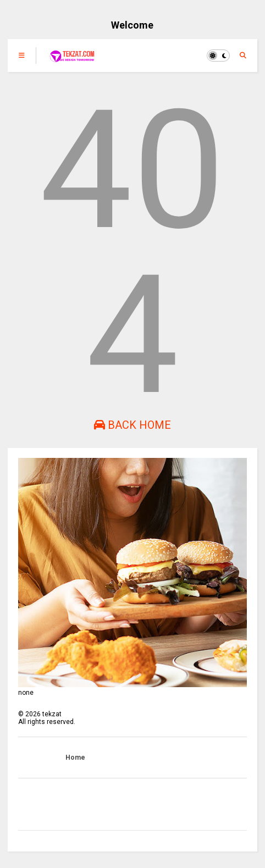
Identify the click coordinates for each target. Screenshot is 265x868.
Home (75, 758)
